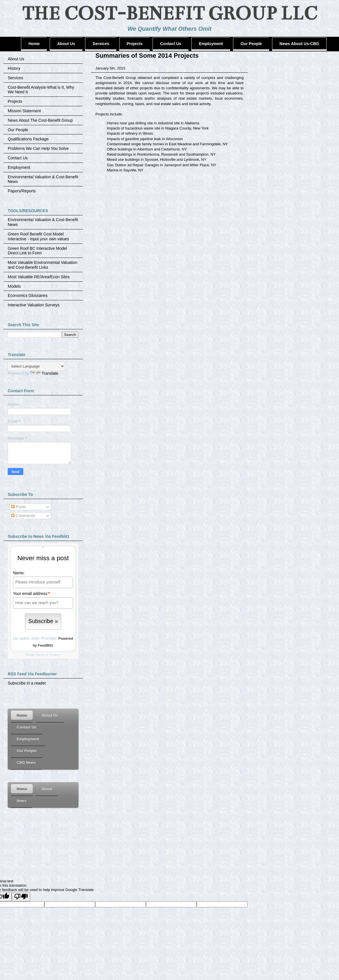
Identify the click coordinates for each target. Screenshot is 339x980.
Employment (19, 167)
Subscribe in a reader (27, 683)
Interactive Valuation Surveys (34, 305)
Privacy (54, 655)
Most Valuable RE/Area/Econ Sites (39, 277)
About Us (16, 59)
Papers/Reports (22, 191)
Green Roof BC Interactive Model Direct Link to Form (37, 251)
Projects (15, 101)
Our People (18, 130)
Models (14, 286)
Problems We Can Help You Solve (38, 148)
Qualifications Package (28, 139)
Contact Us (18, 158)
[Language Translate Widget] (36, 366)
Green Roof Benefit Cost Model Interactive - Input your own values (38, 236)
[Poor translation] (21, 897)
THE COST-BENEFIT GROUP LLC (170, 13)
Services (16, 78)
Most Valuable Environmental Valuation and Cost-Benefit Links (43, 265)
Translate (44, 373)
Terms (40, 655)
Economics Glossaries (28, 295)
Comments (23, 516)
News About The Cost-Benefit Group (40, 120)
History (14, 68)
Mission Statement (24, 111)
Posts (19, 507)
